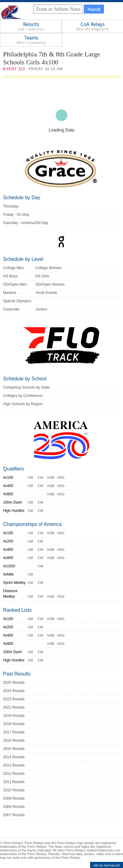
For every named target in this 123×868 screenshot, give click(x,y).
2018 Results (14, 724)
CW (40, 478)
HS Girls (42, 276)
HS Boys (10, 276)
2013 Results (14, 765)
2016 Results (14, 740)
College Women (48, 268)
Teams (31, 40)
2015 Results (14, 749)
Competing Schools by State (26, 387)
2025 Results (14, 683)
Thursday (11, 206)
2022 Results (14, 707)
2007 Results (14, 815)
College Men (13, 268)
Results (31, 26)
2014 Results (14, 757)
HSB (51, 478)
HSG (61, 478)
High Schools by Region (23, 404)
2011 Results (14, 782)
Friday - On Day (16, 215)
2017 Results (14, 732)
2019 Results (14, 716)
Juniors (41, 309)
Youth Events (46, 293)
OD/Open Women (50, 284)
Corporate (11, 309)
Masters (10, 293)
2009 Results (14, 798)
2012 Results (14, 774)
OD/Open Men (15, 284)
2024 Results (14, 691)
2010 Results (14, 790)
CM (30, 478)
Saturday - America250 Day (26, 223)
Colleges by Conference (23, 396)
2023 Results (14, 699)
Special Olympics (17, 301)
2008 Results (14, 807)
